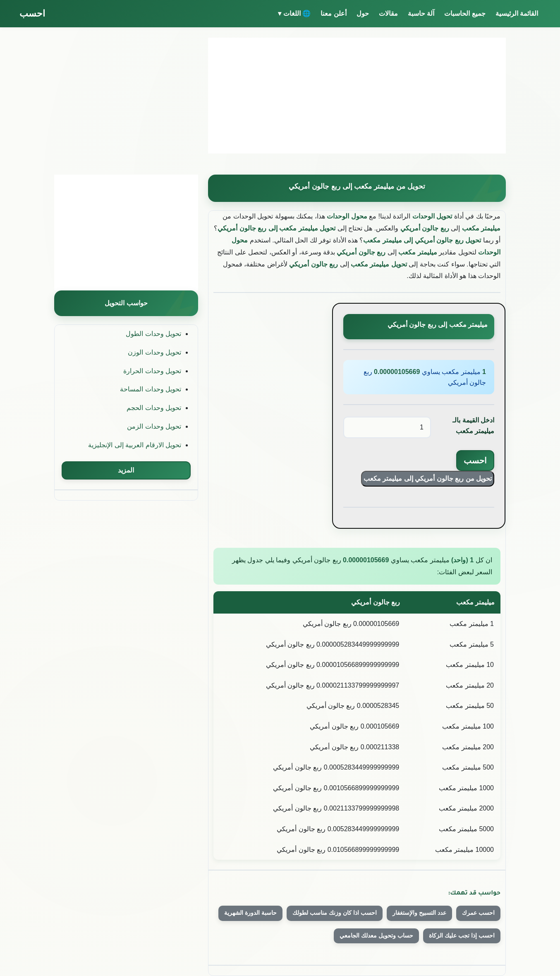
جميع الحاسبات (465, 13)
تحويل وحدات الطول (153, 334)
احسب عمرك (478, 913)
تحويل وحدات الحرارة (152, 371)
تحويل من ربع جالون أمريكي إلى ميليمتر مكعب (428, 478)
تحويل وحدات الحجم (154, 408)
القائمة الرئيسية (517, 13)
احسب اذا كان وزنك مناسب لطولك (335, 913)
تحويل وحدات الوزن (154, 352)
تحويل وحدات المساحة (151, 389)
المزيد (126, 470)
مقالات (388, 13)
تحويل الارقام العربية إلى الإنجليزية (135, 445)
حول (363, 13)
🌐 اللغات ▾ (294, 13)
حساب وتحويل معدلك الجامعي (376, 935)
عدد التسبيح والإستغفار (419, 913)
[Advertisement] (357, 96)
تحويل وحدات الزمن (154, 426)
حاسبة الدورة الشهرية (250, 913)
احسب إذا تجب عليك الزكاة (462, 935)
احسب (32, 13)
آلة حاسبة (421, 13)
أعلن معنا (333, 13)
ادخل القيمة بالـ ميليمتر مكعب (473, 426)
